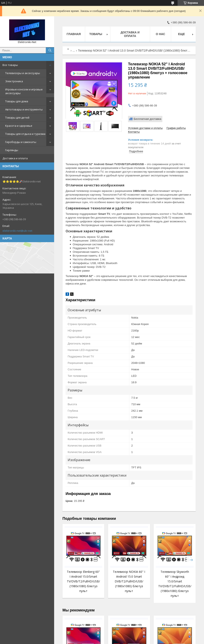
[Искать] (50, 50)
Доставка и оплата (15, 158)
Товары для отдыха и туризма (25, 134)
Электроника (14, 81)
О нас (161, 34)
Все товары (10, 65)
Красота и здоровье (19, 126)
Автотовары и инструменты (24, 109)
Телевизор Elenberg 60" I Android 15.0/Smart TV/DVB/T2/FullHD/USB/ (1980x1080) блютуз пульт (83, 581)
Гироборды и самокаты (21, 142)
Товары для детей (17, 118)
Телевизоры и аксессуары (23, 73)
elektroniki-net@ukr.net (17, 231)
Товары (96, 34)
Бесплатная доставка (147, 119)
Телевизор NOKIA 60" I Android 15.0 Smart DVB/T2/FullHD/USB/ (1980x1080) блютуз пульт (129, 581)
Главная (74, 34)
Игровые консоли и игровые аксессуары (24, 91)
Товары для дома (17, 101)
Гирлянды (12, 150)
